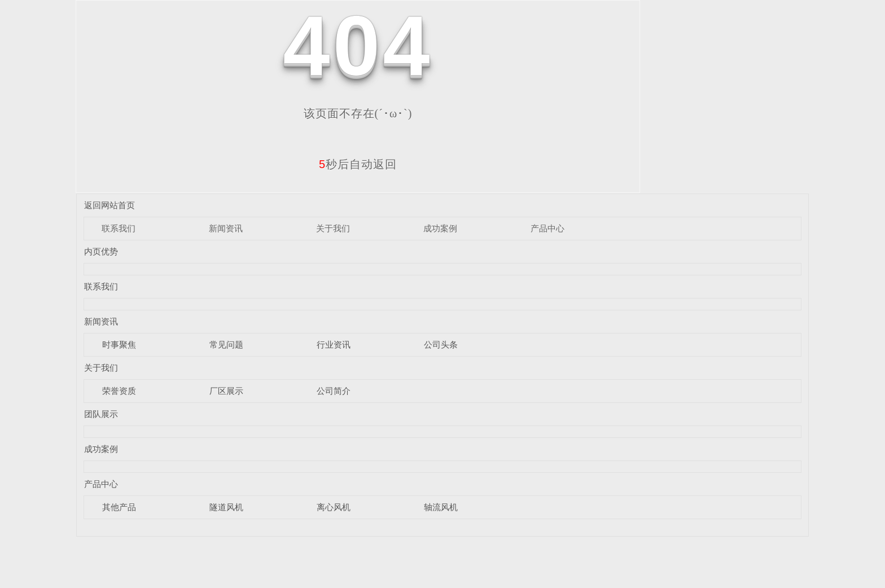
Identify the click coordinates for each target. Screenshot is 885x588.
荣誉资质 (119, 391)
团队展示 (101, 414)
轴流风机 (441, 507)
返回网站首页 (109, 205)
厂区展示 (226, 391)
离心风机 (334, 507)
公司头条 (441, 345)
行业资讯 (334, 345)
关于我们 (333, 228)
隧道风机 (226, 507)
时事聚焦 (119, 345)
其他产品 (119, 507)
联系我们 (119, 228)
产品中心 (547, 228)
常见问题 (226, 345)
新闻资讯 (226, 228)
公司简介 (334, 391)
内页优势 (101, 251)
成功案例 (440, 228)
